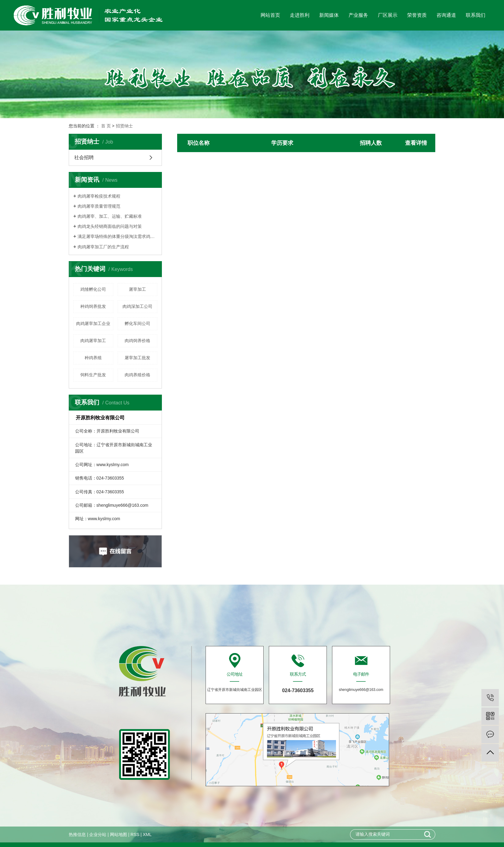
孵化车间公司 (137, 323)
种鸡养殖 (93, 358)
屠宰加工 (137, 289)
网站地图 (119, 834)
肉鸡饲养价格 (137, 341)
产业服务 (358, 15)
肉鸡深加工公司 (137, 306)
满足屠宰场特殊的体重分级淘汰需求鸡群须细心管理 (117, 236)
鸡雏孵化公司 (93, 289)
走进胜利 (300, 15)
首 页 (106, 126)
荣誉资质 (417, 15)
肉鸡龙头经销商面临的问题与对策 (110, 226)
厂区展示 (388, 15)
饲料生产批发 (93, 375)
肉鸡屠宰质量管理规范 (99, 206)
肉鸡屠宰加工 (93, 341)
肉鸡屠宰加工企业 (93, 323)
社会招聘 (84, 157)
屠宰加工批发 (137, 358)
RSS (135, 834)
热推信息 (77, 834)
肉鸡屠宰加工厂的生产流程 (103, 247)
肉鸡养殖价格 (137, 375)
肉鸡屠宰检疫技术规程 (99, 196)
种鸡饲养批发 (93, 306)
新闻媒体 (329, 15)
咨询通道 (446, 15)
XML (147, 834)
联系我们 (476, 15)
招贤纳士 (124, 126)
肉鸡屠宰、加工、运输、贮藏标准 (110, 216)
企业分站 (98, 834)
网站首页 (270, 15)
